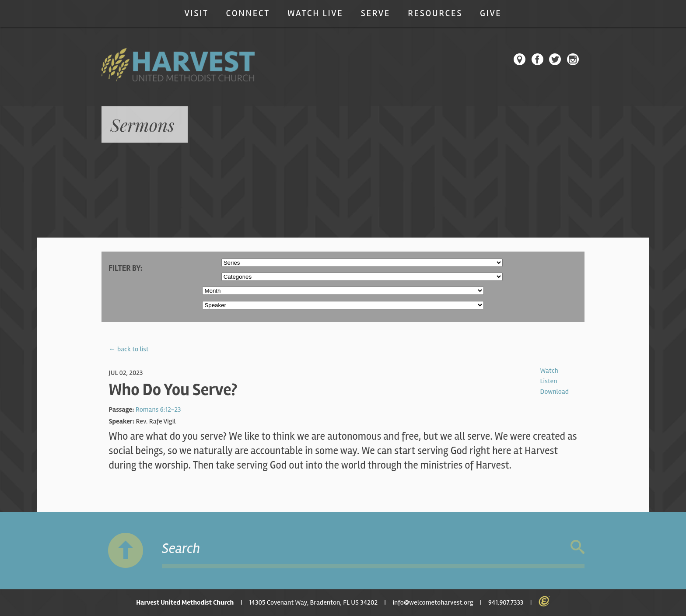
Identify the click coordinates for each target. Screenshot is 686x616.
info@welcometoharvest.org (433, 602)
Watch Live (315, 13)
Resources (435, 13)
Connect (248, 13)
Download (554, 392)
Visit (196, 13)
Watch (549, 371)
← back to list (129, 349)
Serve (376, 13)
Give (491, 13)
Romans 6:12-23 (158, 409)
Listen (548, 381)
